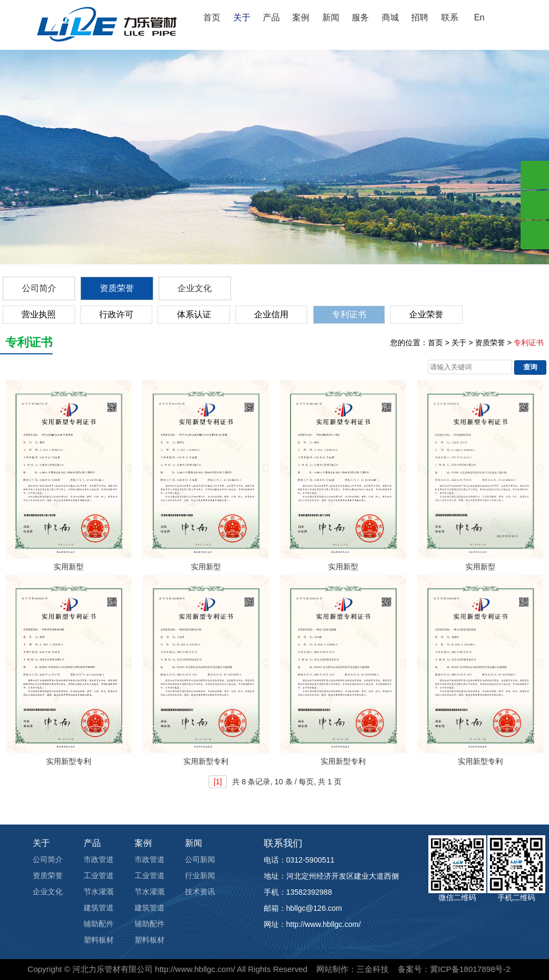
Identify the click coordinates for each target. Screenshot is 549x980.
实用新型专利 (69, 761)
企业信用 (271, 314)
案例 (301, 17)
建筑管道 (99, 908)
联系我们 (283, 843)
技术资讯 (200, 892)
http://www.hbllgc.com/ (195, 969)
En (479, 17)
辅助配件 (99, 924)
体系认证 (194, 314)
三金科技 (373, 969)
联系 (450, 17)
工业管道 (99, 875)
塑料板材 (99, 940)
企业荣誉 (426, 314)
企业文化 (195, 288)
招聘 (420, 17)
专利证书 (349, 314)
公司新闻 (200, 859)
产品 (271, 17)
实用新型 (69, 567)
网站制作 (332, 969)
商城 (390, 17)
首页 (212, 17)
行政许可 (116, 314)
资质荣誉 (117, 288)
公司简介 (39, 288)
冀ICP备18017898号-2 (470, 969)
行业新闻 (200, 875)
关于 (242, 17)
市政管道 (99, 859)
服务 (360, 17)
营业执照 (39, 314)
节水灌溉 (99, 892)
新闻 (331, 17)
